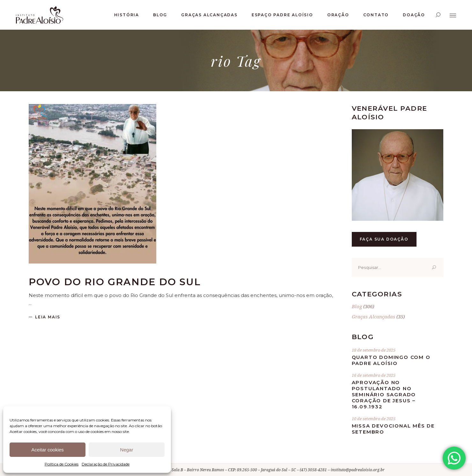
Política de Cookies (62, 464)
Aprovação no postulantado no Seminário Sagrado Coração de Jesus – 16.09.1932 (384, 394)
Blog (357, 306)
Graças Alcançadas (373, 316)
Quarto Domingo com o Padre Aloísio (391, 360)
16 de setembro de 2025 (374, 375)
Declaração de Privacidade (106, 464)
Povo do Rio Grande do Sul (115, 282)
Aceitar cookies (48, 450)
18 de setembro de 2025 (374, 350)
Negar (127, 450)
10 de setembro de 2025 (374, 419)
